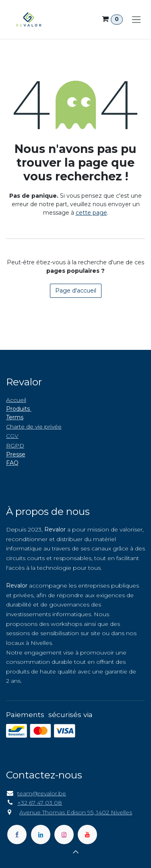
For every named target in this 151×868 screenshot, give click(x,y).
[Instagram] (64, 835)
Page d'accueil (76, 291)
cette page (91, 213)
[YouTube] (87, 835)
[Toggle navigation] (136, 19)
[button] (76, 852)
